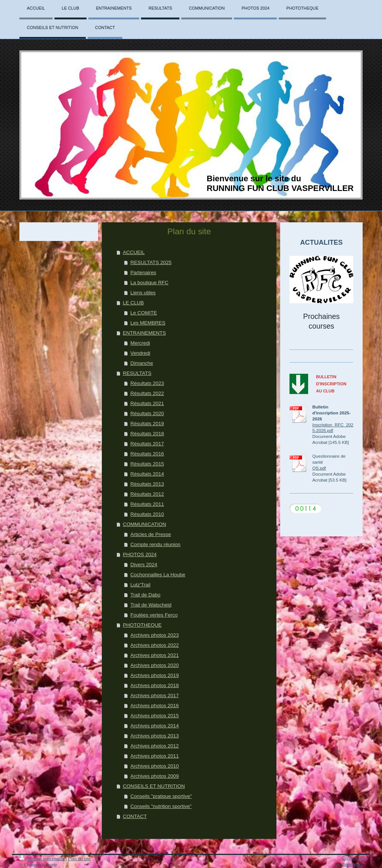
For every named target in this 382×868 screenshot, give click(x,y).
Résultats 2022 (147, 393)
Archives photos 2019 (154, 675)
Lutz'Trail (140, 585)
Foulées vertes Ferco (154, 615)
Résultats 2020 (147, 413)
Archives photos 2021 (154, 655)
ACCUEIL (134, 252)
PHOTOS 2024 (140, 554)
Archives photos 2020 (154, 665)
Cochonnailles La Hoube (158, 575)
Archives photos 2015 (154, 716)
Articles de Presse (151, 534)
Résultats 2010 (147, 514)
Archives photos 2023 (154, 635)
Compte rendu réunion (155, 544)
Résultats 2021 (147, 403)
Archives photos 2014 (154, 726)
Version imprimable (43, 858)
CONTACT (135, 816)
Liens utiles (143, 293)
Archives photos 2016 (154, 706)
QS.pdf (319, 468)
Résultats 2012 (147, 494)
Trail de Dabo (145, 595)
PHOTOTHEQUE (142, 625)
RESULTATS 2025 (151, 262)
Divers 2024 (144, 565)
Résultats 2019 (147, 424)
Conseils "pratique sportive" (161, 796)
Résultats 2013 (147, 484)
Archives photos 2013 (154, 736)
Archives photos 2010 (154, 766)
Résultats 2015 (147, 464)
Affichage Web (348, 864)
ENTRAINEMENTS (144, 333)
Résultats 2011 (147, 504)
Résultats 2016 (147, 454)
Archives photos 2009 (154, 776)
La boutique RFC (149, 283)
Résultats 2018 (147, 434)
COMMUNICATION (144, 524)
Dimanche (142, 363)
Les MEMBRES (148, 323)
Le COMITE (143, 313)
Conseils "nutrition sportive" (161, 806)
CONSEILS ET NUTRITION (154, 786)
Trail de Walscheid (151, 605)
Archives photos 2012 (154, 746)
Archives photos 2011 (154, 756)
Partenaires (143, 272)
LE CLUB (133, 303)
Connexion (352, 858)
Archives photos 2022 (154, 645)
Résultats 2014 (147, 474)
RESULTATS (137, 373)
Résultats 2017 (147, 444)
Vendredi (140, 353)
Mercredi (140, 343)
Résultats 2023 (147, 383)
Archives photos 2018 (154, 685)
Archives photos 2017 (154, 695)
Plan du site (79, 858)
